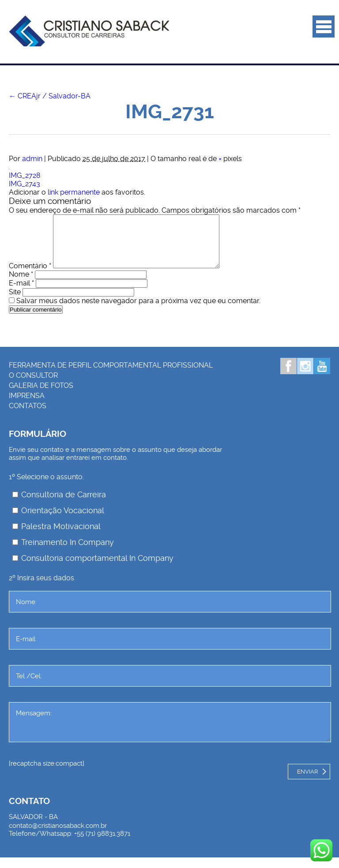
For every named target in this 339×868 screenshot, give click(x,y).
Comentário (30, 276)
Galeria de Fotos (41, 396)
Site (15, 302)
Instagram (305, 377)
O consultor (33, 386)
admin (32, 159)
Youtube (322, 377)
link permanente (74, 192)
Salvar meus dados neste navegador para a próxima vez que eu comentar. (138, 311)
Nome (21, 285)
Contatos (28, 416)
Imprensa (27, 406)
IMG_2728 (24, 175)
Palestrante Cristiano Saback (89, 31)
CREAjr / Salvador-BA (50, 96)
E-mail (21, 294)
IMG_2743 (24, 184)
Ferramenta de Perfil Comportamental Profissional (111, 376)
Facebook (288, 377)
